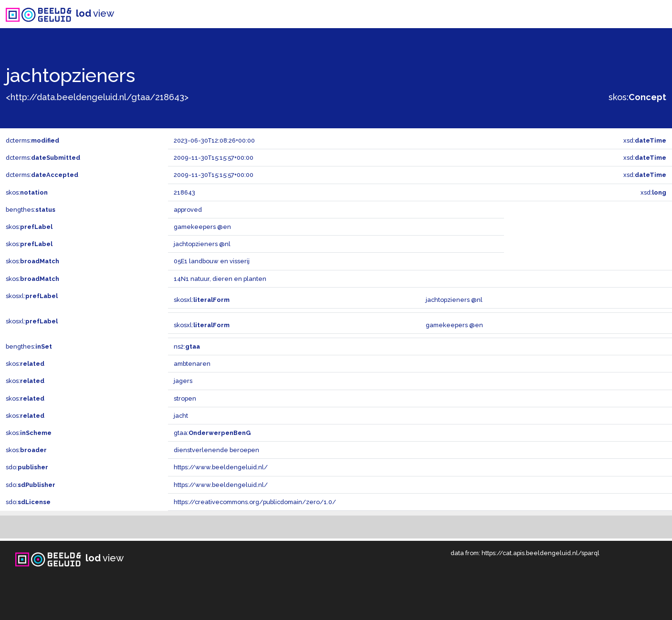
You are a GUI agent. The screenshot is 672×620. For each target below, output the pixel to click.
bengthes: (31, 210)
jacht (181, 416)
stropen (185, 398)
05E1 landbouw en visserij (212, 261)
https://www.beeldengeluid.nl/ (221, 467)
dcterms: (32, 140)
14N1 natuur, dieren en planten (220, 279)
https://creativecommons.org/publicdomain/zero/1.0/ (255, 502)
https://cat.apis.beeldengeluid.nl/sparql (541, 553)
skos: (637, 97)
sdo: (27, 467)
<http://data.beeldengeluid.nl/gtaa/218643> (97, 97)
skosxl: (32, 296)
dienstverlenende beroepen (216, 450)
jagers (183, 381)
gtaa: (212, 433)
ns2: (187, 346)
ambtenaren (192, 364)
